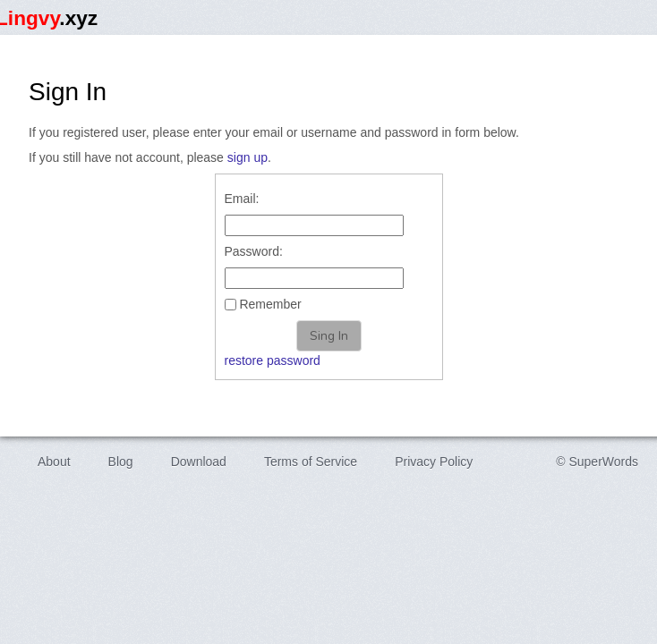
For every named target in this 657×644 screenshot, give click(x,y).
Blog (121, 462)
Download (199, 462)
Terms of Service (311, 462)
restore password (273, 360)
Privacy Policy (434, 462)
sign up (247, 157)
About (54, 462)
